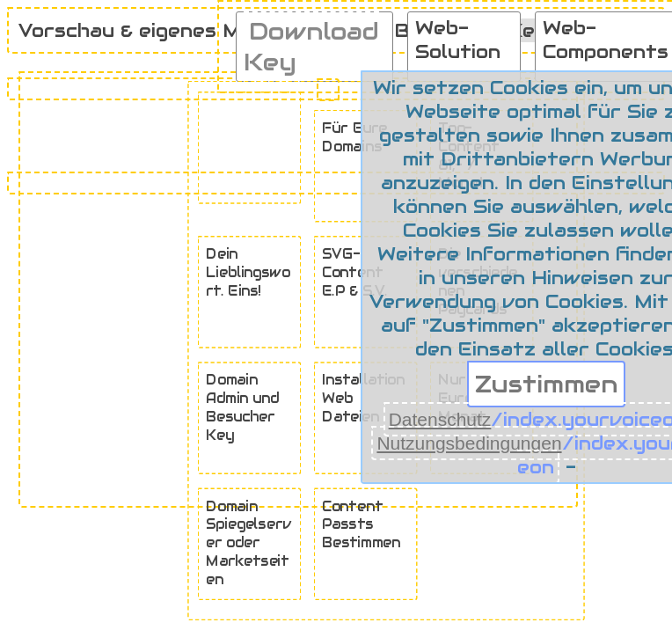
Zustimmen (546, 384)
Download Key (311, 47)
